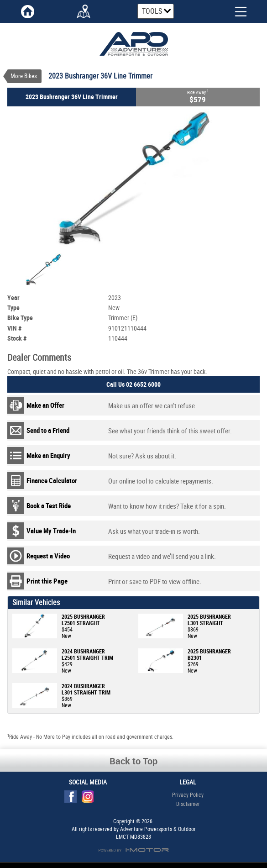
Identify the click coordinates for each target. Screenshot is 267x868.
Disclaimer (188, 798)
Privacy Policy (188, 789)
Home (28, 11)
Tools (152, 11)
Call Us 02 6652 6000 (133, 379)
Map (84, 11)
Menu (234, 11)
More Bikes (24, 76)
